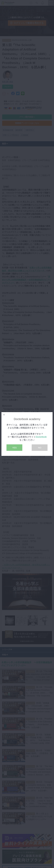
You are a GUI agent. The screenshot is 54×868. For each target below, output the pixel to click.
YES (14, 448)
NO (40, 448)
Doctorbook (41, 437)
